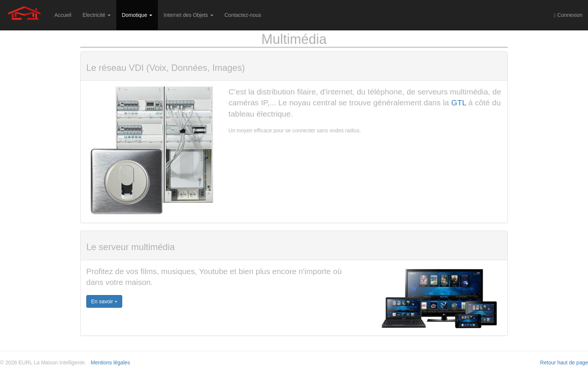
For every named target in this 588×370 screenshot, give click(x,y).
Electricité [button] (97, 15)
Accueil (63, 15)
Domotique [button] (137, 15)
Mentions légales (110, 363)
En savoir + (104, 301)
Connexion (568, 15)
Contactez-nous (243, 15)
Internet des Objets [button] (188, 15)
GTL (459, 103)
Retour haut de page (564, 363)
